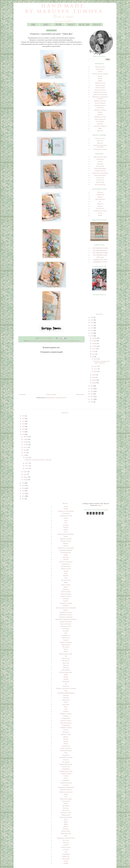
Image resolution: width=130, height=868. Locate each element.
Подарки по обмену (66, 714)
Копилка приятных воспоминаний (66, 608)
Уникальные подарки (66, 799)
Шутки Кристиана (100, 185)
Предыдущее (80, 394)
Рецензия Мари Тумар (66, 764)
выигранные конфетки (66, 550)
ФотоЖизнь (66, 806)
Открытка (66, 695)
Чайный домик (66, 815)
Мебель (66, 649)
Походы (100, 162)
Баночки (100, 76)
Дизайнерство (66, 564)
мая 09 (96, 371)
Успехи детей (100, 178)
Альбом (100, 72)
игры (66, 578)
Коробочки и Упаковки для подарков (66, 619)
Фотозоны (100, 124)
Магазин (66, 640)
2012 (92, 397)
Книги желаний (100, 88)
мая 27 (96, 366)
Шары (100, 128)
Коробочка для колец (66, 612)
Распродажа (66, 755)
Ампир (66, 518)
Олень (66, 691)
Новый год (100, 204)
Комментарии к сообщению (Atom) (56, 398)
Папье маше (66, 704)
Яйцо (66, 836)
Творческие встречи (100, 175)
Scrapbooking (71, 341)
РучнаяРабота (66, 769)
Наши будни (100, 159)
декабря (95, 338)
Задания (66, 571)
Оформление (66, 700)
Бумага (66, 536)
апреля (94, 375)
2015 (92, 389)
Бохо (66, 532)
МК (66, 656)
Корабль (66, 610)
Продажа (66, 739)
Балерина (66, 525)
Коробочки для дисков (100, 92)
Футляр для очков (66, 813)
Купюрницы (100, 108)
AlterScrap (100, 192)
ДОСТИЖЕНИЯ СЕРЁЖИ (100, 253)
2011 (92, 399)
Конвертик (66, 599)
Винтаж (30, 341)
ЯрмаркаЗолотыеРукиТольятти (66, 838)
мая (93, 357)
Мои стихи (100, 141)
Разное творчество (100, 119)
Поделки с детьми (66, 721)
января (94, 383)
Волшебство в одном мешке (66, 548)
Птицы (66, 744)
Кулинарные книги (100, 105)
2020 (92, 328)
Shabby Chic (66, 856)
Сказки (66, 778)
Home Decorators (100, 67)
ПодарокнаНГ (66, 718)
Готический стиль (66, 553)
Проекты (66, 741)
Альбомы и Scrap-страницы (100, 74)
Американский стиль (66, 516)
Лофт (66, 633)
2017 (92, 336)
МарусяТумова (66, 645)
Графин (100, 81)
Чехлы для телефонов (100, 126)
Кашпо (66, 587)
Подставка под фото (66, 723)
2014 (92, 391)
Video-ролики (100, 69)
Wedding (66, 863)
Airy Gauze (56, 341)
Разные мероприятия (100, 168)
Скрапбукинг (49, 341)
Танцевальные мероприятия (100, 173)
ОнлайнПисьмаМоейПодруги (66, 693)
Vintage (77, 341)
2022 (92, 323)
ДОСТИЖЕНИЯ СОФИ (100, 255)
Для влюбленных (100, 199)
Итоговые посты (100, 138)
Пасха (66, 707)
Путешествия (100, 166)
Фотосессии (100, 180)
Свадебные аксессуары (100, 211)
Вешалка (66, 543)
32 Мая (66, 506)
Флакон (66, 803)
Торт (66, 797)
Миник (66, 651)
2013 (92, 394)
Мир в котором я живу (100, 157)
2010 (92, 402)
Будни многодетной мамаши (66, 534)
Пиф (66, 709)
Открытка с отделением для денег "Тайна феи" (38, 460)
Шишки (66, 826)
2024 (92, 317)
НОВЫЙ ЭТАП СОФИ (100, 260)
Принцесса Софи (66, 734)
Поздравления (66, 725)
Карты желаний (100, 85)
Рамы (66, 753)
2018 (92, 333)
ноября (94, 341)
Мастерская (66, 647)
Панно (66, 702)
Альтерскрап (66, 513)
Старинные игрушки (66, 783)
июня (94, 354)
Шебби (100, 215)
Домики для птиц (100, 83)
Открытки (43, 341)
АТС (66, 523)
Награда (66, 679)
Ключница (66, 589)
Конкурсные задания (66, 603)
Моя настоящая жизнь (66, 672)
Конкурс (66, 601)
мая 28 (96, 359)
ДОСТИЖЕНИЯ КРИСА (100, 250)
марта (94, 377)
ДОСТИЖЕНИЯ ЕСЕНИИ (100, 248)
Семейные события (100, 171)
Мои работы (36, 341)
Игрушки (66, 576)
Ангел (66, 520)
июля (94, 351)
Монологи (100, 143)
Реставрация (100, 121)
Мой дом (66, 665)
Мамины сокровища (100, 110)
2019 (92, 331)
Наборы (100, 112)
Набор (66, 675)
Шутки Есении (100, 182)
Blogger (99, 505)
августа (94, 349)
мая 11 (96, 369)
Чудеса (66, 820)
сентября (95, 346)
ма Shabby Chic (66, 635)
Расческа (66, 760)
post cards (62, 341)
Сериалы (66, 776)
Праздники (100, 164)
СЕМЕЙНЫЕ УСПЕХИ (100, 262)
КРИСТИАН (100, 257)
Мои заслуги (66, 658)
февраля (95, 380)
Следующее (22, 394)
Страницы (66, 785)
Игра (66, 573)
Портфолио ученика (100, 117)
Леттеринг (66, 631)
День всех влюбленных (66, 562)
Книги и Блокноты (100, 90)
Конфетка (66, 605)
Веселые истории (66, 541)
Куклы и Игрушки (100, 103)
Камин (66, 582)
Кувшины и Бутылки (100, 101)
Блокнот (100, 78)
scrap (66, 341)
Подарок (66, 716)
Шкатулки (100, 131)
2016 (92, 386)
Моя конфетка (66, 670)
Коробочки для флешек (100, 95)
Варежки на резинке (66, 539)
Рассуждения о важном (100, 149)
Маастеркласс (66, 638)
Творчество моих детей (66, 792)
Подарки (66, 711)
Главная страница (51, 394)
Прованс (100, 206)
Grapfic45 (66, 845)
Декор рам (66, 557)
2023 (92, 320)
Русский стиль (100, 208)
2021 (92, 325)
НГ (100, 202)
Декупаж (66, 559)
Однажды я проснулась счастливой (66, 688)
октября (95, 343)
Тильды (100, 213)
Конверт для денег (66, 596)
